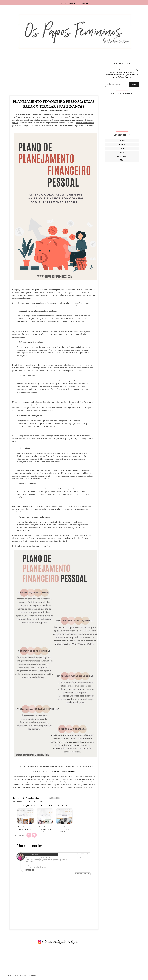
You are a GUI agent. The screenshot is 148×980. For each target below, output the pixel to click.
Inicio (63, 4)
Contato (83, 4)
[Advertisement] (54, 76)
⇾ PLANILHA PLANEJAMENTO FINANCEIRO (53, 772)
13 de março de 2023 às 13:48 (82, 854)
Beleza (122, 140)
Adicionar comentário (83, 873)
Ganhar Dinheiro (36, 802)
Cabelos (122, 144)
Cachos (122, 148)
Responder (29, 870)
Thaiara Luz (36, 855)
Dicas (26, 802)
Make (122, 160)
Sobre (72, 4)
